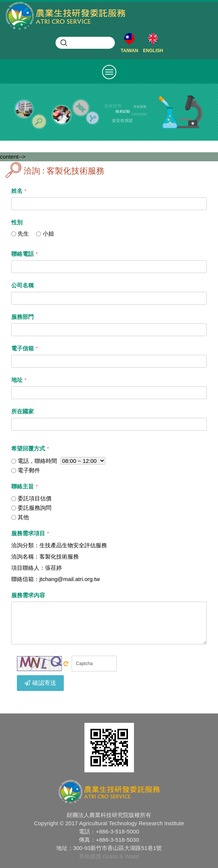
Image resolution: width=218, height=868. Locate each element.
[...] (14, 234)
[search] (92, 43)
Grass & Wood (121, 856)
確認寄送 (40, 683)
